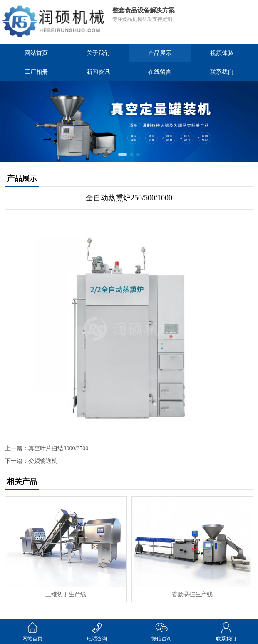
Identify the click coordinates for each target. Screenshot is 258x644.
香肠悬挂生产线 (192, 594)
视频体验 (222, 53)
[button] (122, 155)
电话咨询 (97, 631)
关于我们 (98, 53)
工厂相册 (36, 72)
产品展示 (160, 53)
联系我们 (222, 72)
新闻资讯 (98, 72)
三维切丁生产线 (66, 594)
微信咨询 (161, 631)
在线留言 (160, 72)
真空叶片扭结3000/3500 (58, 448)
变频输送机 (43, 461)
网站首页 (36, 53)
